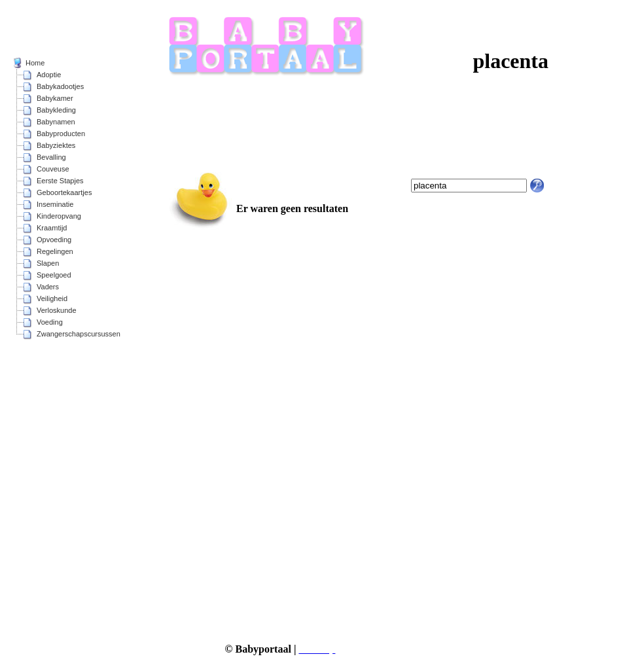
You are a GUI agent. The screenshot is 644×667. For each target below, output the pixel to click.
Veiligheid (52, 298)
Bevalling (51, 157)
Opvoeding (54, 240)
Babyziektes (56, 145)
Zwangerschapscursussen (79, 334)
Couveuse (53, 169)
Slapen (48, 263)
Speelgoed (54, 275)
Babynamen (56, 122)
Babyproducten (61, 134)
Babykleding (56, 110)
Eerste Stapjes (60, 181)
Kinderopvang (59, 216)
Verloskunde (57, 310)
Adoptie (49, 75)
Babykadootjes (60, 86)
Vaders (48, 287)
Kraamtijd (52, 228)
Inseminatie (55, 204)
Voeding (50, 322)
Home (35, 63)
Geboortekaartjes (64, 192)
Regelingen (55, 251)
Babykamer (55, 98)
